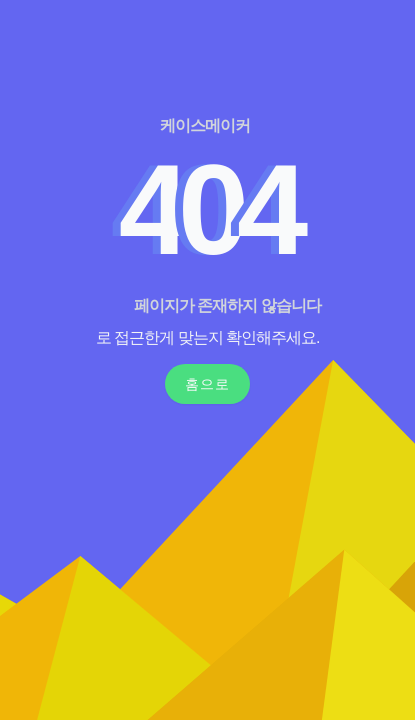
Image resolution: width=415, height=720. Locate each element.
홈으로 (207, 384)
